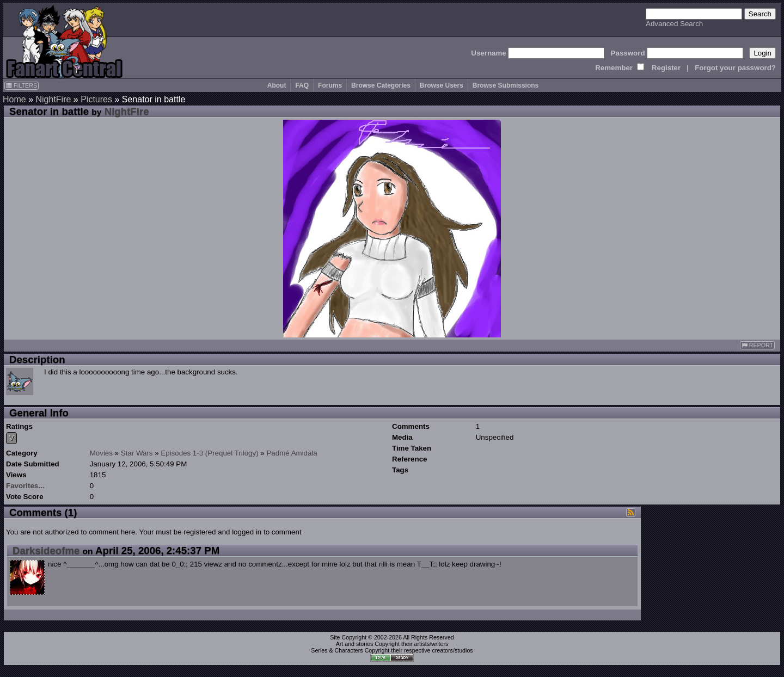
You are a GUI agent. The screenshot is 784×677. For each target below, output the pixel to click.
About (277, 85)
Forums (330, 85)
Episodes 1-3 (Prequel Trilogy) (209, 453)
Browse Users (442, 85)
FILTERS (22, 85)
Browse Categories (381, 85)
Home (14, 99)
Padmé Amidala (292, 453)
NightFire (53, 99)
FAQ (302, 85)
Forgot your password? (735, 68)
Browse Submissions (506, 85)
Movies (101, 453)
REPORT (757, 345)
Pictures (96, 99)
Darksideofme (46, 550)
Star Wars (137, 453)
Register (666, 68)
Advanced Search (674, 24)
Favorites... (25, 486)
